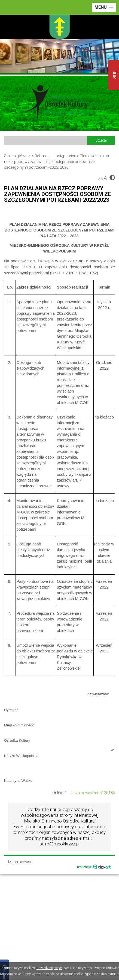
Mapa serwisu (20, 862)
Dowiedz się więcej (50, 968)
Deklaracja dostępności (55, 156)
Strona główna (17, 156)
